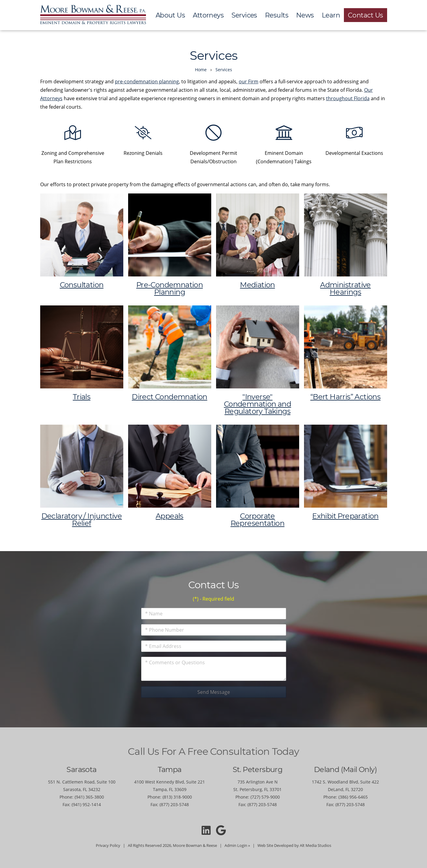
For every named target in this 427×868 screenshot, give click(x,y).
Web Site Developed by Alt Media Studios (294, 845)
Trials (82, 397)
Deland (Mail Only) (345, 769)
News (305, 15)
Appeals (170, 516)
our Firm (249, 81)
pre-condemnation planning (147, 81)
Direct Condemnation (170, 397)
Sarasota (81, 769)
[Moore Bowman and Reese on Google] (221, 830)
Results (277, 15)
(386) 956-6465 (353, 797)
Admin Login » (237, 845)
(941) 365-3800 (89, 797)
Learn (331, 15)
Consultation (82, 285)
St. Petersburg (258, 769)
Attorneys (208, 15)
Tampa (170, 769)
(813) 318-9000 (177, 797)
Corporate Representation (258, 520)
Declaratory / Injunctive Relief (82, 520)
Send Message (214, 692)
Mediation (257, 285)
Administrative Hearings (345, 288)
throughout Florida (348, 98)
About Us (170, 15)
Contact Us (366, 15)
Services (244, 15)
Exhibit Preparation (345, 516)
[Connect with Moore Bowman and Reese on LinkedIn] (206, 830)
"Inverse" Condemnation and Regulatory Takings (257, 404)
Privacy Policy (108, 845)
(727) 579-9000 (265, 797)
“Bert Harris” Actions (345, 397)
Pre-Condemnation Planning (170, 288)
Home (201, 70)
